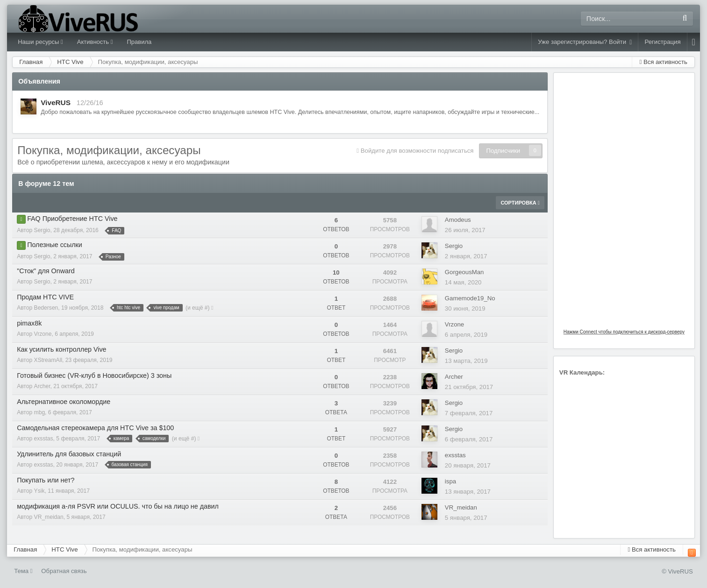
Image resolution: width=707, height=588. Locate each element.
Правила (139, 42)
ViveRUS (56, 103)
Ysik (39, 491)
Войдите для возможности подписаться (417, 151)
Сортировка (520, 203)
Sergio (42, 230)
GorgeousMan (464, 272)
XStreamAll (48, 360)
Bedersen (46, 308)
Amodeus (458, 220)
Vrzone (43, 334)
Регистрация (662, 42)
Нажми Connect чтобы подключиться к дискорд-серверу (624, 332)
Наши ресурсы (40, 42)
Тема (23, 571)
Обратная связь (64, 571)
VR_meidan (49, 517)
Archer (42, 386)
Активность (95, 42)
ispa (450, 481)
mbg (40, 412)
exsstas (44, 439)
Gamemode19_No (470, 298)
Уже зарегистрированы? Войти (585, 42)
